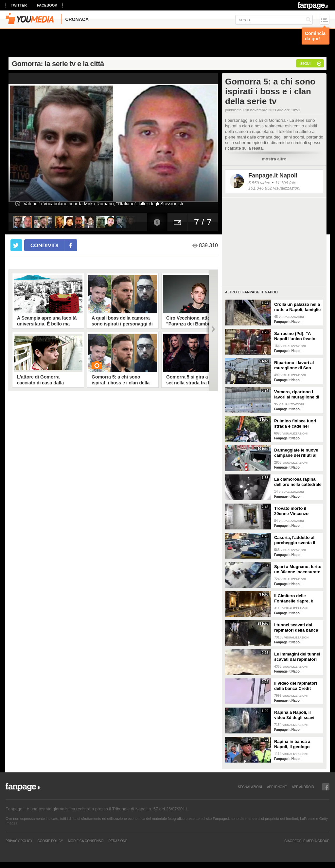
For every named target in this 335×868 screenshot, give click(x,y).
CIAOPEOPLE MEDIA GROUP (307, 841)
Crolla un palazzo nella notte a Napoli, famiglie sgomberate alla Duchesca (297, 307)
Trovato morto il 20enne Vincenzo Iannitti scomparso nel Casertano (297, 511)
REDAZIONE (118, 841)
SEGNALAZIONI (250, 787)
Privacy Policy (19, 841)
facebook (47, 5)
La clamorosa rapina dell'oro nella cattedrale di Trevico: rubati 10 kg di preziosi (298, 482)
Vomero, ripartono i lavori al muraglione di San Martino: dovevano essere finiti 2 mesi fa (298, 395)
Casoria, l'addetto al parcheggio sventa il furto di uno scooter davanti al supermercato (295, 540)
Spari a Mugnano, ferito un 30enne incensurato (298, 569)
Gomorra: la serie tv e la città (58, 64)
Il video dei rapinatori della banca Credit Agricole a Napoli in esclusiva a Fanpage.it (297, 686)
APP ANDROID (303, 787)
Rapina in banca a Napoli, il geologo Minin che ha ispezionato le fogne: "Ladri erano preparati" (297, 744)
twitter (19, 5)
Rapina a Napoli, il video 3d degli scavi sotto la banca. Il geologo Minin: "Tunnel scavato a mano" (298, 715)
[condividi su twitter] (16, 245)
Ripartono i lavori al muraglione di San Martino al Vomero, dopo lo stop (294, 365)
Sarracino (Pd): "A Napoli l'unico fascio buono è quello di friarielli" (295, 336)
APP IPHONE (277, 787)
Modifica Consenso (86, 841)
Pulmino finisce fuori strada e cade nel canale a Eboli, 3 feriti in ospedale (296, 424)
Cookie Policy (50, 841)
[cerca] (274, 20)
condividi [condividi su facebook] (44, 245)
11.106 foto (286, 183)
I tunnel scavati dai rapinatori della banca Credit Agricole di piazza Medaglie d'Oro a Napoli (296, 628)
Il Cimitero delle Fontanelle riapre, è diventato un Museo (294, 599)
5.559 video (259, 183)
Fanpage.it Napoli (273, 175)
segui (305, 63)
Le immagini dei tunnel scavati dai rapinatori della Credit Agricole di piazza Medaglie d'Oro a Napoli (297, 657)
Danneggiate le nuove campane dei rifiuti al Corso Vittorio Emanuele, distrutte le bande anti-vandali (296, 453)
